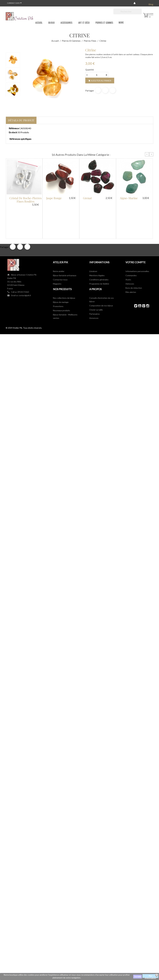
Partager (98, 90)
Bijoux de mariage (61, 272)
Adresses (130, 253)
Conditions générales (99, 249)
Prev (147, 154)
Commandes (131, 245)
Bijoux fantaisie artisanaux (65, 245)
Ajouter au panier (100, 81)
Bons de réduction (134, 257)
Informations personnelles (137, 241)
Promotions (58, 276)
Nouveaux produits (61, 280)
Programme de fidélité (99, 253)
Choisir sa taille (96, 279)
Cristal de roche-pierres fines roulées (25, 200)
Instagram (146, 275)
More (119, 22)
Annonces (94, 288)
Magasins (57, 253)
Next (151, 154)
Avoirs (128, 249)
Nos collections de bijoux (64, 268)
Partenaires (95, 283)
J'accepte (138, 976)
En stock (13, 132)
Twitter (134, 275)
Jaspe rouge (54, 198)
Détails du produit (21, 120)
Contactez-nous (60, 249)
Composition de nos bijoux (101, 275)
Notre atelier (59, 241)
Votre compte (136, 232)
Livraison (93, 241)
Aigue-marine (129, 198)
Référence (14, 128)
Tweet (105, 90)
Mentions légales (97, 245)
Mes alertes (131, 261)
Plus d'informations (150, 976)
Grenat (87, 198)
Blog (151, 4)
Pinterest (113, 90)
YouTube (138, 275)
